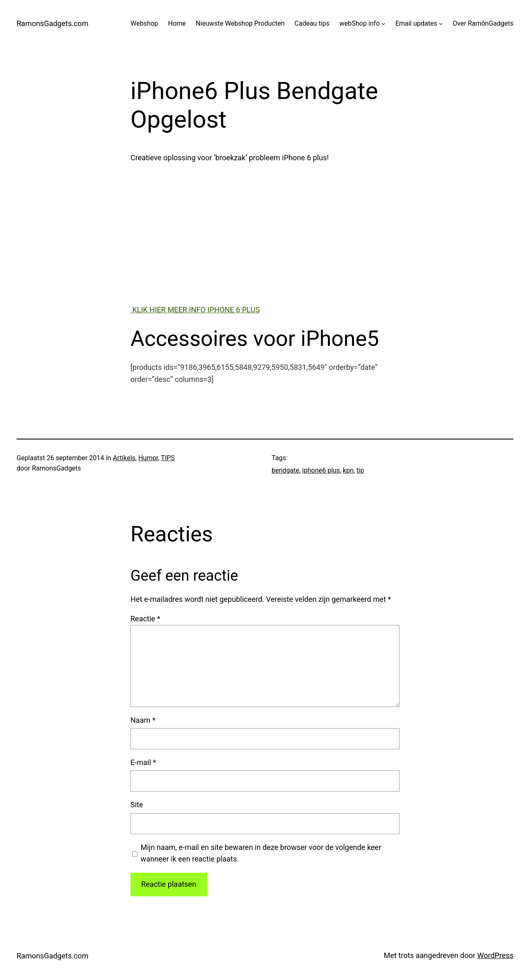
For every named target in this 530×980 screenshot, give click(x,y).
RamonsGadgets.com (52, 23)
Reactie (145, 619)
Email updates (416, 23)
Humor (148, 458)
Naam (143, 720)
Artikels (124, 458)
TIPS (168, 458)
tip (360, 470)
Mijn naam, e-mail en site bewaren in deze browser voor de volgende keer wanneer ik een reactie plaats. (261, 853)
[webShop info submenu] (383, 24)
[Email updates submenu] (441, 24)
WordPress (495, 955)
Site (137, 805)
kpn (348, 470)
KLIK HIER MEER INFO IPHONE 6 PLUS (195, 310)
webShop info (360, 23)
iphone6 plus (321, 470)
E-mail (143, 762)
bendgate (285, 470)
